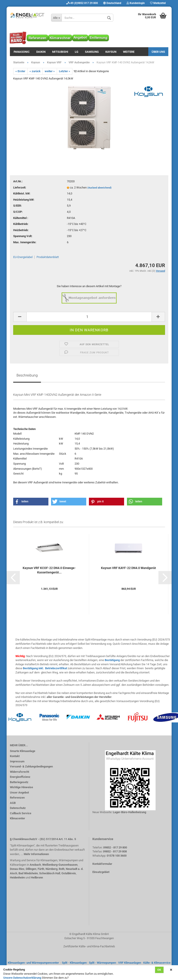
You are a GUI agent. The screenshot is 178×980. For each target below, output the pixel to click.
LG (77, 52)
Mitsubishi (60, 52)
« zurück (35, 71)
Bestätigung (112, 660)
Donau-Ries (17, 869)
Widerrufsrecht (19, 772)
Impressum (17, 761)
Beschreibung (27, 375)
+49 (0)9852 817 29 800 (82, 3)
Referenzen (17, 798)
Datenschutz (18, 808)
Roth (62, 869)
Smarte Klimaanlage (23, 751)
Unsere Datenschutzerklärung (22, 978)
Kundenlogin (136, 3)
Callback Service (21, 813)
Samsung (92, 52)
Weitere (129, 52)
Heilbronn (37, 877)
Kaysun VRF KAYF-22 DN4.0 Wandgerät (128, 568)
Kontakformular (102, 864)
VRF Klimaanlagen (130, 963)
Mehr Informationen (36, 854)
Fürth (41, 869)
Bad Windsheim (28, 873)
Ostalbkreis (69, 873)
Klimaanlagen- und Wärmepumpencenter (33, 963)
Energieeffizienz (20, 777)
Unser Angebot (19, 792)
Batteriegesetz (19, 782)
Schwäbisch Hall (50, 873)
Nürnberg (51, 869)
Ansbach (35, 865)
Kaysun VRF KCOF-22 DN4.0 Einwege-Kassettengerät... (49, 570)
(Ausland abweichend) (99, 188)
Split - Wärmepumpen (102, 963)
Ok (159, 970)
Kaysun (111, 52)
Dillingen (31, 869)
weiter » (50, 71)
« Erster (20, 71)
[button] (31, 502)
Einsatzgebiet (101, 872)
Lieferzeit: (20, 188)
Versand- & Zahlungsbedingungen (31, 766)
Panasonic (22, 52)
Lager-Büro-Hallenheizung (129, 812)
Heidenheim (17, 877)
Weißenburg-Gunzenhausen (60, 865)
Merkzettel (158, 3)
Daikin (41, 52)
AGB (13, 803)
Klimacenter (17, 818)
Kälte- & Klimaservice (157, 963)
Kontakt (15, 756)
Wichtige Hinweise (21, 787)
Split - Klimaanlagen (74, 963)
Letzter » (65, 71)
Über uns (158, 52)
